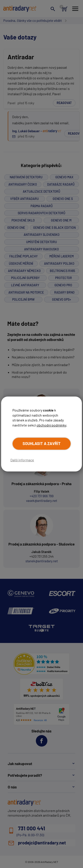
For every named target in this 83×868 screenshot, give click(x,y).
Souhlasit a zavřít (42, 443)
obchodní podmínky (51, 425)
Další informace (22, 460)
